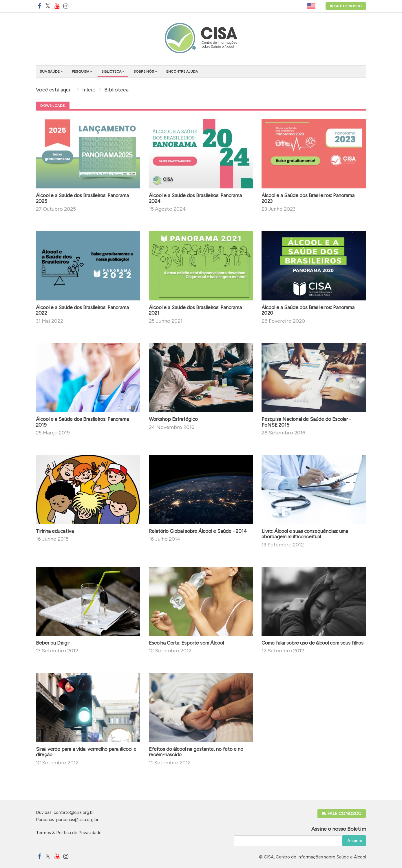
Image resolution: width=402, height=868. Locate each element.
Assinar (354, 841)
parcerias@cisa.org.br (77, 820)
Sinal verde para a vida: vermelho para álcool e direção (86, 752)
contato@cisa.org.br (74, 812)
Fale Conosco (346, 6)
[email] (300, 841)
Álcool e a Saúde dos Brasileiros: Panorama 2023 (308, 198)
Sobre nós (144, 71)
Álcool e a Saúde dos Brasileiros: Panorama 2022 (82, 310)
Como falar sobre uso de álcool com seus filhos (313, 643)
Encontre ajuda (182, 71)
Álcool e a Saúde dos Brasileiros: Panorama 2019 (82, 422)
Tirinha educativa (55, 531)
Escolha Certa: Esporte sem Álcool (186, 643)
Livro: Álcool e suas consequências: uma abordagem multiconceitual (305, 534)
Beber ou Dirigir (53, 643)
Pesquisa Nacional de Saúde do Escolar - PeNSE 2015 (306, 422)
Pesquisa (81, 71)
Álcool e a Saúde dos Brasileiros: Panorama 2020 (308, 310)
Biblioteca (111, 71)
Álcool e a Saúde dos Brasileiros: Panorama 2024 (195, 198)
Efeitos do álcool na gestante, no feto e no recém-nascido (196, 752)
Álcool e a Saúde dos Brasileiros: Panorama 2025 (82, 198)
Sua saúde (50, 71)
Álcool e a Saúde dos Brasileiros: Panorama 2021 (195, 310)
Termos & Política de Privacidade (69, 833)
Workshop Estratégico (173, 419)
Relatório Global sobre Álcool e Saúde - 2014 (198, 531)
